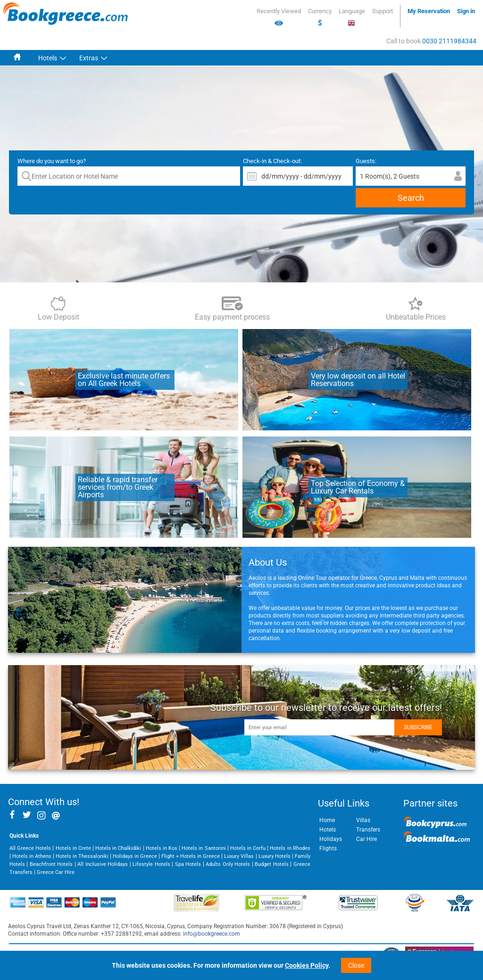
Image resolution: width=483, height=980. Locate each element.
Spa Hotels (188, 864)
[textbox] (129, 176)
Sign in (466, 11)
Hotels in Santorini (204, 848)
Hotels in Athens (32, 856)
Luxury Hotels (275, 856)
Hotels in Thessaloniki (82, 856)
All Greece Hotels (30, 848)
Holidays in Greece (135, 856)
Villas (363, 820)
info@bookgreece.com (212, 934)
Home (327, 820)
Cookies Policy (307, 965)
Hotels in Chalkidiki (118, 848)
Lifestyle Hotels (151, 864)
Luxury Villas (239, 856)
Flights (328, 848)
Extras (89, 58)
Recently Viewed (279, 17)
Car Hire (366, 839)
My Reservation (429, 11)
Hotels (48, 58)
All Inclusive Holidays (103, 864)
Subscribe (418, 727)
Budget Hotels (271, 864)
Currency (320, 17)
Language (352, 17)
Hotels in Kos (162, 848)
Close (356, 965)
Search (411, 198)
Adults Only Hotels (228, 864)
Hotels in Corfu (248, 848)
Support (383, 11)
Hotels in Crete (73, 848)
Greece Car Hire (56, 872)
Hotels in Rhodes (290, 848)
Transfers (368, 830)
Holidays (331, 839)
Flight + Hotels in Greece (191, 856)
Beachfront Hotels (51, 864)
